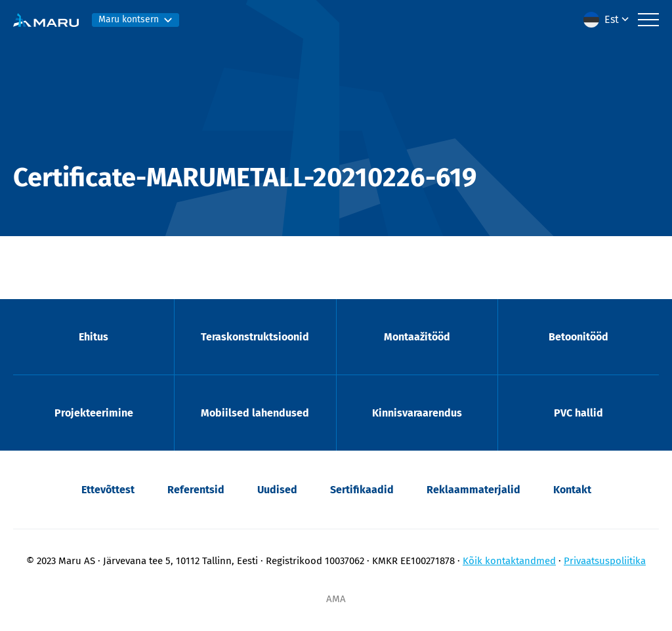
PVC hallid (578, 413)
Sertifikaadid (362, 490)
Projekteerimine (94, 413)
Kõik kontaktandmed (509, 561)
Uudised (277, 490)
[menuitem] (607, 20)
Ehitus (94, 337)
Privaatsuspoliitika (605, 561)
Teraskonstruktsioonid (255, 337)
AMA (336, 599)
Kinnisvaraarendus (417, 413)
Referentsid (196, 490)
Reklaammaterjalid (473, 490)
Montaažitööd (417, 337)
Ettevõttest (108, 490)
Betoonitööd (578, 337)
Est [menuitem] (612, 19)
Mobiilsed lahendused (255, 413)
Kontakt (572, 490)
